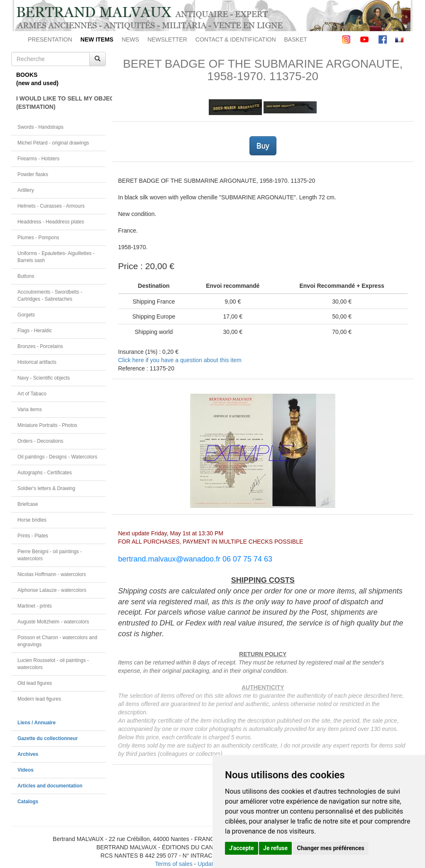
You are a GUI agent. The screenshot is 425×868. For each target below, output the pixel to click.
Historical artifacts (37, 362)
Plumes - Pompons (38, 238)
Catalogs (28, 802)
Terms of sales (173, 864)
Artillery (26, 190)
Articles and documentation (50, 786)
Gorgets (26, 315)
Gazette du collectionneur (48, 738)
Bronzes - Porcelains (40, 346)
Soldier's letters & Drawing (46, 488)
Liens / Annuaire (37, 723)
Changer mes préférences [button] (331, 848)
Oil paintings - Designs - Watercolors (57, 457)
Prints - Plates (33, 536)
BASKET (296, 39)
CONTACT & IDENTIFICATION (236, 39)
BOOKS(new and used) (37, 79)
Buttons (26, 276)
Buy (263, 146)
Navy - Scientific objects (44, 378)
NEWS (130, 39)
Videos (26, 770)
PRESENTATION (50, 39)
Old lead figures (35, 683)
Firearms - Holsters (38, 159)
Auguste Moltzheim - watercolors (53, 622)
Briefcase (28, 504)
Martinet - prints (35, 606)
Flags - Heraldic (35, 331)
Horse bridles (32, 520)
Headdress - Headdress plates (51, 222)
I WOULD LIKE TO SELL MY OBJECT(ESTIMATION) (61, 103)
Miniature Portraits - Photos (47, 425)
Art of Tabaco (32, 394)
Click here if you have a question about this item (180, 360)
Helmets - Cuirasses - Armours (51, 206)
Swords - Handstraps (40, 127)
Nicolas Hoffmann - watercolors (52, 574)
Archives (28, 754)
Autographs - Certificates (45, 473)
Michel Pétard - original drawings (53, 143)
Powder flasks (33, 174)
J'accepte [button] (242, 848)
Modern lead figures (39, 699)
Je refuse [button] (275, 848)
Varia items (30, 409)
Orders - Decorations (40, 441)
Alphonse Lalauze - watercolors (52, 590)
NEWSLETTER (167, 39)
